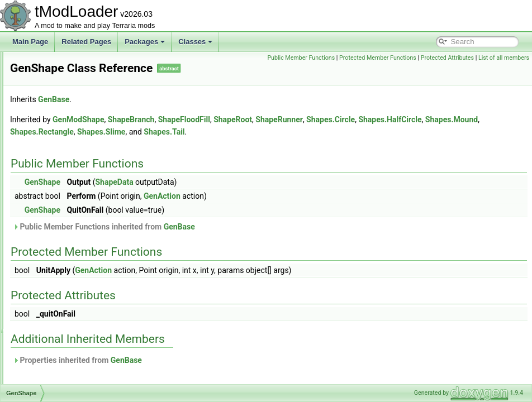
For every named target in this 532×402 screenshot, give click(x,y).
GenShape (53, 223)
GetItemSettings (61, 272)
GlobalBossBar (59, 322)
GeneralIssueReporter (70, 150)
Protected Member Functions (488, 58)
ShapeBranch (271, 119)
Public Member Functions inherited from (244, 227)
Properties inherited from (217, 360)
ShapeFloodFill (324, 119)
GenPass (51, 199)
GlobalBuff (53, 334)
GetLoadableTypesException (80, 285)
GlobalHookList (60, 358)
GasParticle (54, 88)
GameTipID (54, 64)
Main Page (30, 42)
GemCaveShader (63, 100)
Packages (145, 42)
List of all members (504, 70)
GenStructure (57, 248)
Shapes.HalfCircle (181, 132)
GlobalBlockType (62, 309)
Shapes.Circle (470, 119)
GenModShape (60, 186)
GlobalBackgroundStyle (72, 297)
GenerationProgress (67, 162)
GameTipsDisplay (63, 76)
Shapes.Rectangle (305, 132)
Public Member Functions (411, 58)
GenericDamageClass (70, 174)
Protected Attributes (447, 70)
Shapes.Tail (427, 132)
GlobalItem (53, 383)
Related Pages (86, 42)
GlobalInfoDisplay (63, 371)
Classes (195, 42)
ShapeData (254, 182)
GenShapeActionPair (68, 236)
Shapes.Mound (243, 132)
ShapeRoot (372, 119)
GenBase (51, 125)
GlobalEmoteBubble (67, 346)
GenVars (50, 260)
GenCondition (57, 137)
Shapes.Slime (364, 132)
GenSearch (54, 211)
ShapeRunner (419, 119)
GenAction (53, 113)
